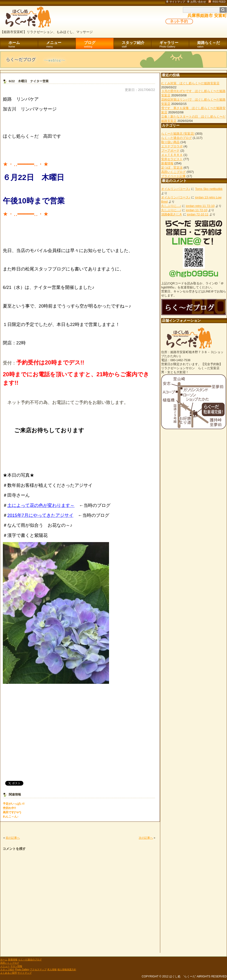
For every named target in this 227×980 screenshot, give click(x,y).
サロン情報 (16, 966)
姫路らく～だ (212, 45)
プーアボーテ (170, 151)
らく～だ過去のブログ (177, 138)
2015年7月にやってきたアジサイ (40, 515)
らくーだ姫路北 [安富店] (178, 134)
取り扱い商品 (170, 142)
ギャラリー (174, 45)
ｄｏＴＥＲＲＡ (172, 155)
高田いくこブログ (173, 172)
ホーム (23, 45)
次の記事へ (146, 838)
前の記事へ (13, 838)
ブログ (99, 45)
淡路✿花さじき (172, 214)
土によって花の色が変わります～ (41, 505)
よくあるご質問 (8, 973)
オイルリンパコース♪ (176, 189)
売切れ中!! (9, 808)
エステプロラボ (172, 146)
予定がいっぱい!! (14, 804)
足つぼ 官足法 (172, 168)
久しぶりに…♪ (171, 206)
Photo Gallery (22, 969)
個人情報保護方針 (67, 969)
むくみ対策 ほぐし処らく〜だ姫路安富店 (190, 83)
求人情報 (52, 969)
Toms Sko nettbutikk (209, 189)
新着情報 (167, 163)
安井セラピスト (172, 159)
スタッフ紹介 (137, 45)
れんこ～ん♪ (11, 817)
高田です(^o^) (12, 812)
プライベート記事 (173, 176)
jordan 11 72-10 (197, 210)
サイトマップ (25, 973)
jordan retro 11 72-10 (200, 206)
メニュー (61, 45)
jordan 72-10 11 (198, 214)
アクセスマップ (38, 969)
